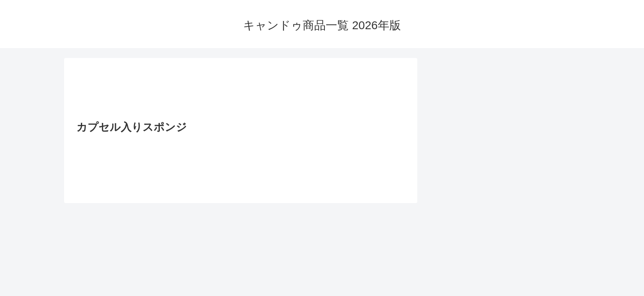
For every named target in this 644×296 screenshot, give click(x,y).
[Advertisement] (241, 92)
